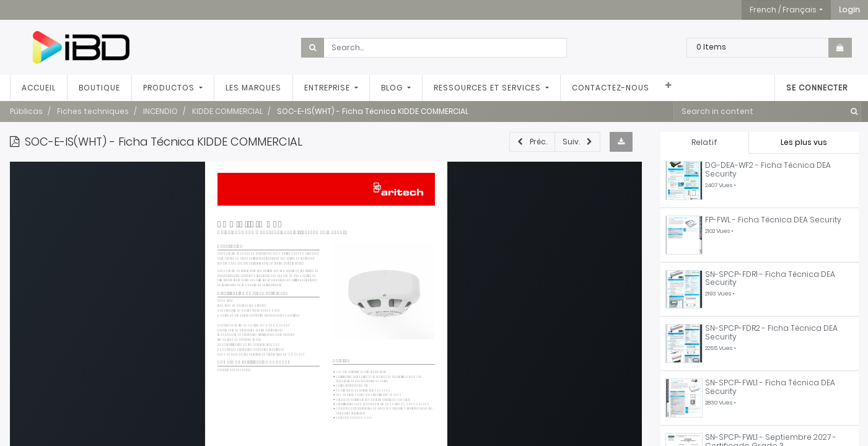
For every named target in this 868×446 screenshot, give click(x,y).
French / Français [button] (783, 10)
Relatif (704, 142)
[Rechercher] (852, 111)
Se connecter (817, 88)
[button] (849, 10)
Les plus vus (804, 142)
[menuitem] (39, 88)
